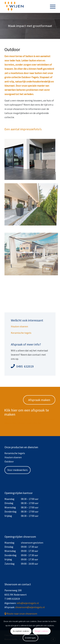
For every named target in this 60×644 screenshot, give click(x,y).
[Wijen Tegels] (25, 6)
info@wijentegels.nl (28, 603)
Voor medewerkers (18, 470)
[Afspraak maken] (40, 400)
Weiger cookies (41, 631)
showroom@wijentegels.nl (30, 607)
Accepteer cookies (21, 631)
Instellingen (30, 638)
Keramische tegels (21, 333)
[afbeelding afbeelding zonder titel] (31, 160)
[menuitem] (51, 6)
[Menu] (51, 6)
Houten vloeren (19, 326)
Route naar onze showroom (22, 614)
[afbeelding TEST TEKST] (31, 202)
